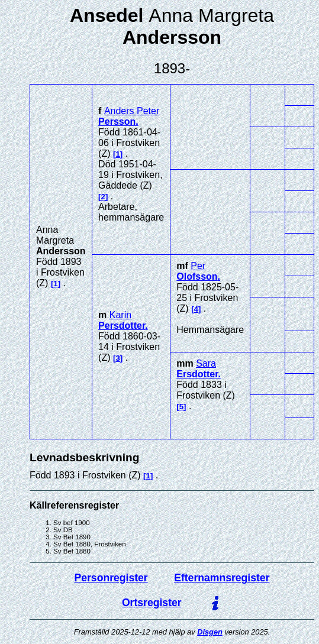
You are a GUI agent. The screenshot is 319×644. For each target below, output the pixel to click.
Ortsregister (152, 603)
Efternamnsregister (222, 578)
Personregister (111, 578)
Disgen (210, 632)
